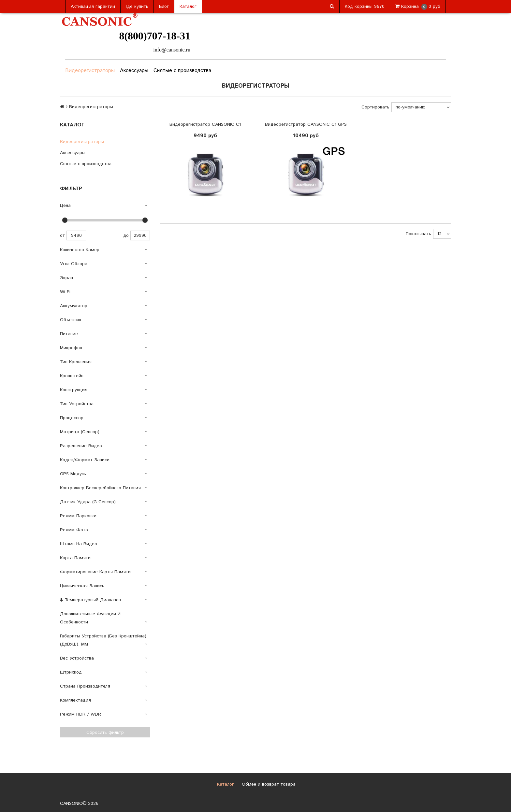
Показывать (418, 234)
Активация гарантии (93, 7)
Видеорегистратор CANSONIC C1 (205, 124)
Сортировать (375, 107)
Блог (164, 7)
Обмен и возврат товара (268, 784)
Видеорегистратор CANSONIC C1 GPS (306, 124)
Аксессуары (134, 71)
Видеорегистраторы (90, 71)
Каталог (188, 7)
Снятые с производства (182, 71)
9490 (76, 235)
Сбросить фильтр (105, 733)
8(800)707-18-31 (155, 36)
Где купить (137, 7)
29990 (140, 235)
